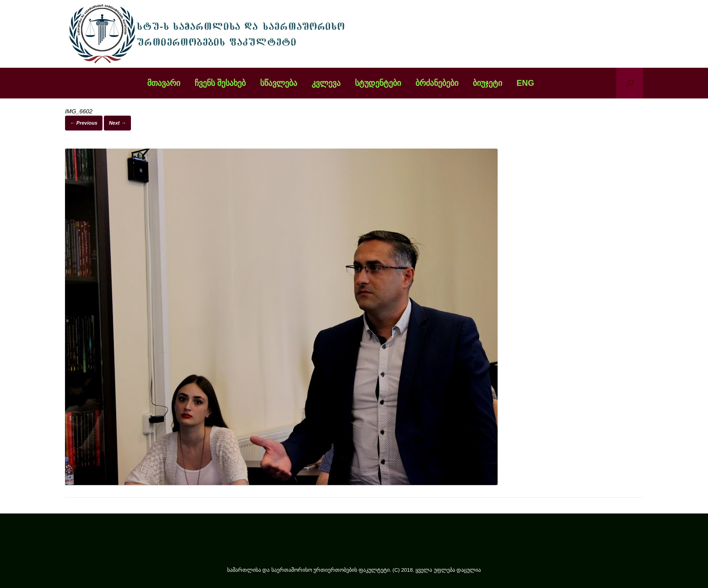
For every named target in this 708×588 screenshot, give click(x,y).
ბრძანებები (437, 83)
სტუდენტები (378, 83)
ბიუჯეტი (487, 83)
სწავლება (279, 83)
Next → (117, 123)
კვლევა (326, 83)
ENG (525, 83)
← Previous (84, 123)
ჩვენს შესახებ (220, 83)
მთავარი (164, 83)
